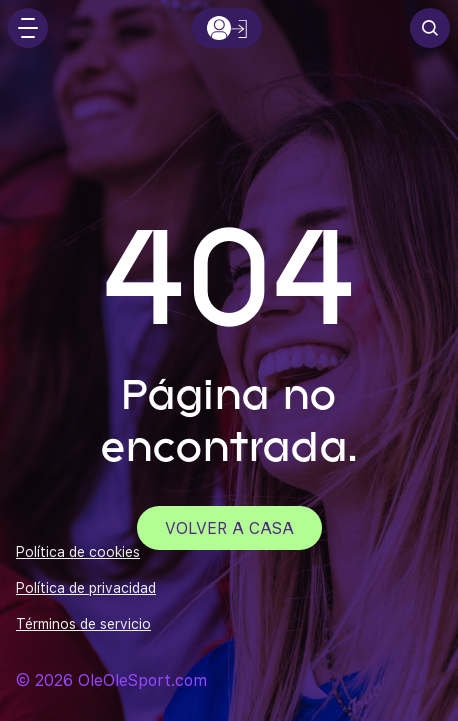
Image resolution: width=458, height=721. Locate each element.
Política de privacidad (86, 588)
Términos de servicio (83, 624)
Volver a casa (229, 527)
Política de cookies (78, 552)
